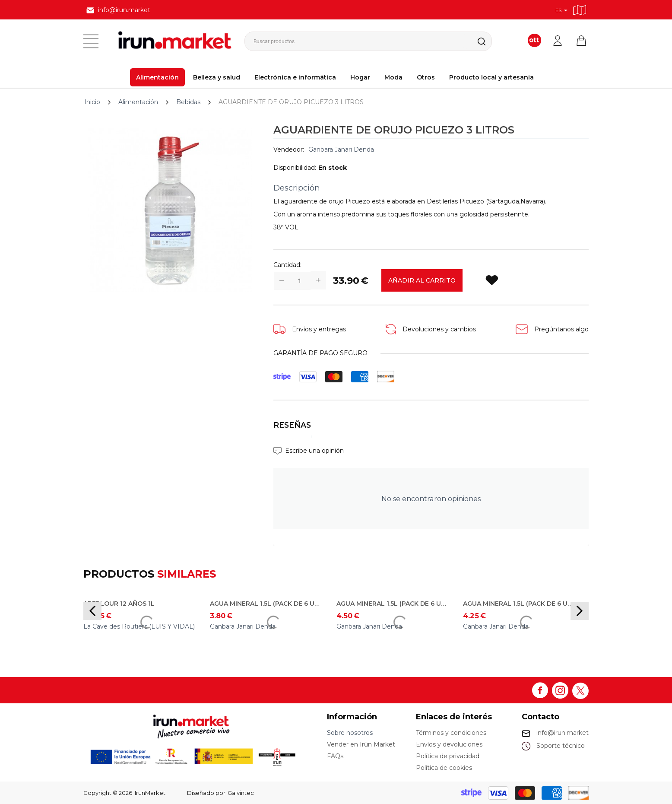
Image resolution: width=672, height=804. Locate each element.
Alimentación (157, 77)
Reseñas (292, 425)
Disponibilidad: (295, 168)
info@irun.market (563, 733)
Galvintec (241, 793)
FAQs (335, 756)
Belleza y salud (217, 77)
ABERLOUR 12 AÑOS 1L (119, 604)
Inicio (92, 102)
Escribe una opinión (314, 451)
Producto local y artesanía (491, 77)
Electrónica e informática (295, 77)
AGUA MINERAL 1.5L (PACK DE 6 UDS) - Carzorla (520, 604)
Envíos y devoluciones (449, 744)
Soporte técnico (561, 746)
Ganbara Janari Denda (341, 149)
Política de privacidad (448, 756)
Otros (426, 77)
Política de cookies (444, 768)
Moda (393, 77)
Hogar (360, 77)
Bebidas (188, 102)
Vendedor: (289, 149)
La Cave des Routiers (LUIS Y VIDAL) (139, 626)
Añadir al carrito (422, 280)
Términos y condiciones (451, 733)
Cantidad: (287, 265)
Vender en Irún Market (361, 744)
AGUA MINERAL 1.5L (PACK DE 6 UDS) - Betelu (267, 604)
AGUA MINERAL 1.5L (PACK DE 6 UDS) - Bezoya (393, 604)
